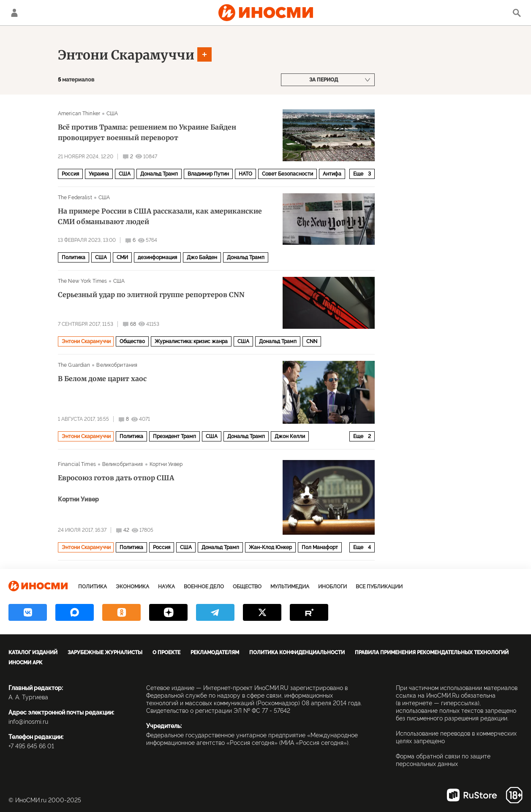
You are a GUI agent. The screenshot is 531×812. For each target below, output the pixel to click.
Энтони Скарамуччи (126, 55)
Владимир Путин (208, 174)
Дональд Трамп (159, 174)
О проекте (166, 652)
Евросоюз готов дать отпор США (116, 478)
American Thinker (79, 114)
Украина (99, 174)
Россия (70, 174)
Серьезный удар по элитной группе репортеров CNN (151, 295)
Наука (166, 587)
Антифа (332, 174)
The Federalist (75, 198)
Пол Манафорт (320, 547)
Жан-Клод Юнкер (270, 547)
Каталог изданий (33, 652)
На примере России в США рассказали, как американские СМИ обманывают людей (160, 216)
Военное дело (204, 587)
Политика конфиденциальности (297, 652)
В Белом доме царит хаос (102, 379)
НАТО (245, 174)
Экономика (132, 587)
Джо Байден (202, 257)
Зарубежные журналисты (105, 652)
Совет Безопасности (287, 174)
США (112, 114)
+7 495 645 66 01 (31, 746)
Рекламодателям (215, 652)
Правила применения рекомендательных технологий (432, 652)
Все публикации (379, 587)
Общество (132, 341)
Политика (74, 257)
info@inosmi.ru (28, 722)
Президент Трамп (174, 436)
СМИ (122, 257)
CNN (312, 341)
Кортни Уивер (166, 464)
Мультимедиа (290, 587)
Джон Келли (290, 436)
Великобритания (117, 365)
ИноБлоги (332, 587)
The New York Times (82, 281)
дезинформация (157, 257)
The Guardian (74, 365)
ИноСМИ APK (25, 663)
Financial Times (77, 464)
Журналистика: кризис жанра (191, 341)
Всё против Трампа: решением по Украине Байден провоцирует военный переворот (147, 132)
